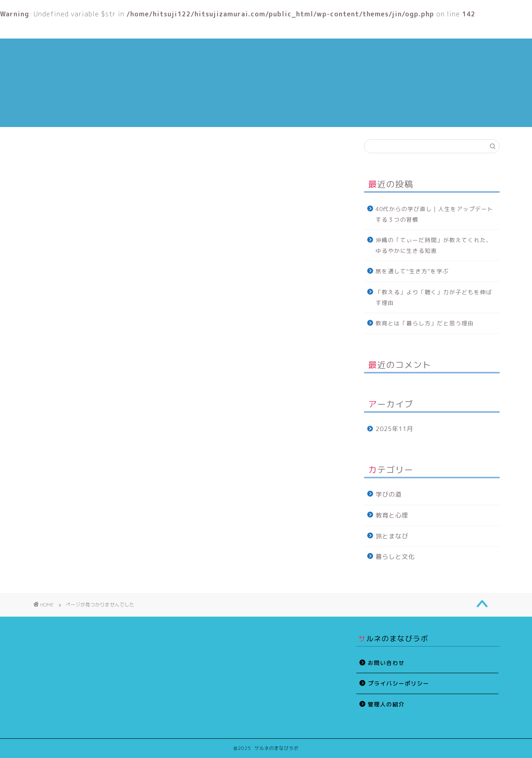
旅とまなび (71, 494)
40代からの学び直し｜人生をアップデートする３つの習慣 (435, 214)
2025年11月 (394, 429)
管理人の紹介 (181, 29)
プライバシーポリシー (398, 683)
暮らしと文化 (74, 506)
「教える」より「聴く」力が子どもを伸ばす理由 (434, 297)
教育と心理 (280, 29)
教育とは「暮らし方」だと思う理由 (425, 323)
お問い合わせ (386, 663)
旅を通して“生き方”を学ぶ (412, 271)
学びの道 (67, 471)
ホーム (82, 29)
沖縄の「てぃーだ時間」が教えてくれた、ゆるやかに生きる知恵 (434, 245)
